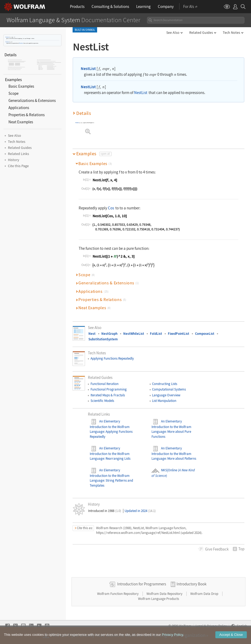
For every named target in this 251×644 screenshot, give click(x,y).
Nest (92, 334)
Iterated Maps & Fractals (108, 395)
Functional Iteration (105, 384)
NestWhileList (134, 334)
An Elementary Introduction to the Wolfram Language (110, 426)
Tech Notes (231, 32)
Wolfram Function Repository (118, 594)
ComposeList (205, 334)
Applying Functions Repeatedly (112, 358)
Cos (111, 208)
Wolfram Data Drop (205, 594)
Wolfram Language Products (158, 599)
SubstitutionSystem (103, 339)
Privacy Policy (217, 626)
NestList (7, 37)
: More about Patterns (181, 459)
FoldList (156, 334)
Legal (199, 626)
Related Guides (201, 32)
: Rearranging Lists (117, 459)
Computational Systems (169, 389)
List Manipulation (164, 401)
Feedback (217, 549)
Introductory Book (191, 584)
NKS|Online (164, 470)
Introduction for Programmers (142, 584)
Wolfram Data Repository (165, 594)
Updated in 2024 (140, 511)
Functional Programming (109, 389)
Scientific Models (102, 401)
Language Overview (166, 395)
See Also (173, 32)
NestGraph (109, 334)
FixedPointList (179, 334)
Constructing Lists (165, 384)
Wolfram (185, 626)
